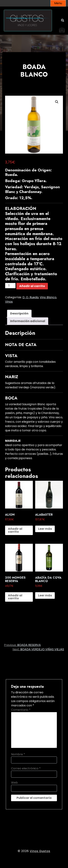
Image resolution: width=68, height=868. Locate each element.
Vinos (9, 302)
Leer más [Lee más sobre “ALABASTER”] (45, 529)
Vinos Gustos (40, 851)
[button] (57, 102)
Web (14, 783)
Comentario (21, 710)
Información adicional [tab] (28, 321)
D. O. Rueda (30, 297)
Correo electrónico (26, 768)
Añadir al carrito (32, 286)
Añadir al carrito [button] (15, 530)
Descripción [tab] (19, 313)
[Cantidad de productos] (10, 286)
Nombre (18, 754)
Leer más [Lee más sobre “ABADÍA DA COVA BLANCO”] (45, 595)
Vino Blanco (48, 297)
